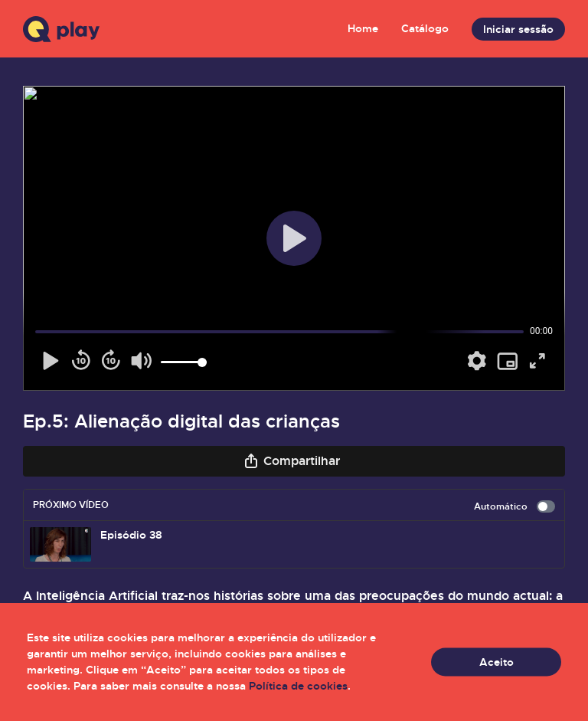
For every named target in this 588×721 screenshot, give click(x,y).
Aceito (497, 662)
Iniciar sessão (518, 29)
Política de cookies (298, 686)
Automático (514, 506)
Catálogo (425, 28)
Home (363, 28)
